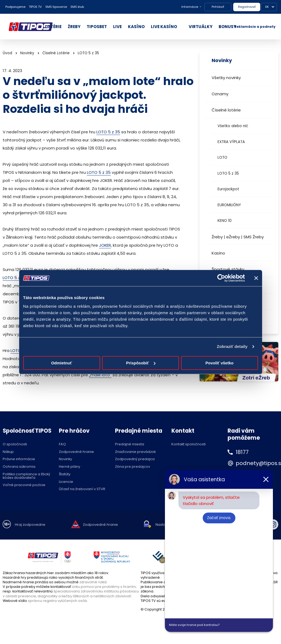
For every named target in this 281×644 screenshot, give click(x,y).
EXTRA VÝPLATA (231, 142)
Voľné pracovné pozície (24, 485)
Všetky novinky (226, 78)
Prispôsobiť (141, 363)
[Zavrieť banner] (256, 278)
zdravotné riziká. (93, 582)
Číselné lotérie (226, 110)
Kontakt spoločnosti (189, 444)
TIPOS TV (35, 7)
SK (267, 7)
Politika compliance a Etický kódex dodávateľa (26, 476)
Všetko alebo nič (233, 126)
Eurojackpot (228, 189)
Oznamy (220, 94)
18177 (242, 452)
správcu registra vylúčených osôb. (58, 601)
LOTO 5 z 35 (228, 173)
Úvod (7, 53)
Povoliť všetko (219, 363)
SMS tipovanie (56, 7)
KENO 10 (225, 221)
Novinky (27, 53)
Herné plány (70, 467)
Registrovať (247, 7)
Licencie (66, 482)
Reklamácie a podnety (255, 27)
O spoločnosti (15, 444)
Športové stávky (228, 269)
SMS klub (77, 7)
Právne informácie (19, 459)
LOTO (222, 157)
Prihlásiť (218, 7)
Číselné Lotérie (56, 53)
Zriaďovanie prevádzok (135, 452)
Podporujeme (15, 7)
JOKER (105, 245)
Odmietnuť (61, 363)
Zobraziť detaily (232, 346)
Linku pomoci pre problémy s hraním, (104, 587)
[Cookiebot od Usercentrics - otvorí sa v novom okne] (221, 278)
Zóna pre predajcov (133, 467)
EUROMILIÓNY (229, 205)
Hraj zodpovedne (30, 525)
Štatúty (65, 474)
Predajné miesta (130, 444)
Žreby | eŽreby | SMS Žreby (238, 237)
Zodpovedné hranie (76, 452)
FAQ (62, 444)
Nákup (8, 452)
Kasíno (218, 253)
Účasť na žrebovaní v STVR (82, 489)
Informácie (190, 7)
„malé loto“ (100, 375)
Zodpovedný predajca (135, 459)
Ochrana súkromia (19, 467)
